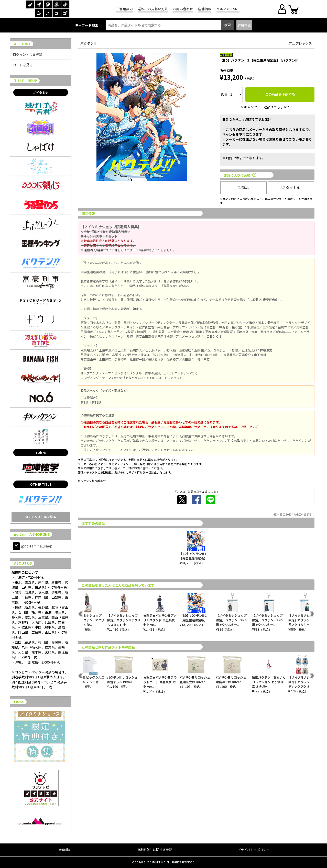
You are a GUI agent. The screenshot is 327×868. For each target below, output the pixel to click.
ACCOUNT (22, 44)
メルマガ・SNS (228, 9)
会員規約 (65, 849)
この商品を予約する (280, 94)
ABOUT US (23, 563)
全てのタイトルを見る (41, 517)
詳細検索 (244, 25)
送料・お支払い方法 (153, 9)
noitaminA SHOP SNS (32, 534)
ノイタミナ (41, 92)
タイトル (291, 188)
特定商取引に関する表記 (155, 849)
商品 (243, 188)
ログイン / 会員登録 (28, 54)
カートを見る (23, 65)
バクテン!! (88, 43)
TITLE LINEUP (26, 81)
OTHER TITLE (41, 484)
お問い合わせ (183, 9)
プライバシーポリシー (254, 849)
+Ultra (41, 453)
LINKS (19, 702)
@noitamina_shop (33, 546)
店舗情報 (205, 9)
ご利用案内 (124, 9)
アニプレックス (300, 43)
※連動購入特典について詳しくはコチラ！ (110, 250)
